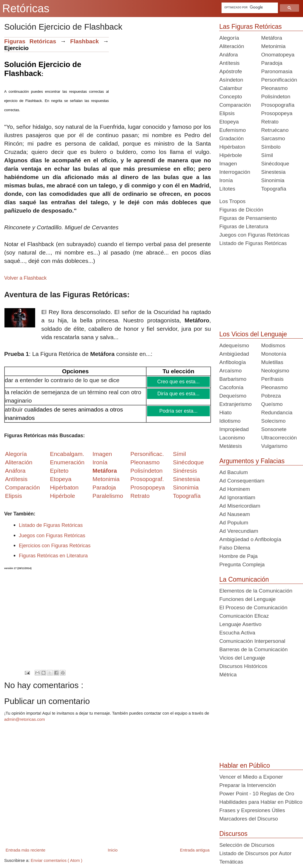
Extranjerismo (235, 404)
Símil (267, 155)
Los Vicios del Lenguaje (253, 334)
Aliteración (232, 46)
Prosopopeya (277, 113)
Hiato (225, 412)
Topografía (274, 189)
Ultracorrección (279, 438)
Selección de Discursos (247, 845)
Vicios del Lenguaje (242, 658)
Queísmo (272, 404)
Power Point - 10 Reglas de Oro (257, 794)
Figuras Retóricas (30, 41)
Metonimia (106, 479)
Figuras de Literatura (244, 226)
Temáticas (231, 862)
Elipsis (14, 496)
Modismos (273, 345)
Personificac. (147, 454)
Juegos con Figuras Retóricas (52, 536)
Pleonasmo (274, 88)
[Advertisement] (160, 76)
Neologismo (275, 371)
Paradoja (104, 487)
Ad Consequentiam (242, 481)
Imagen (228, 164)
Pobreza (271, 396)
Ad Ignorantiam (237, 497)
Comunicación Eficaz (244, 616)
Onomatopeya (278, 55)
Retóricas (26, 8)
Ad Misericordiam (240, 506)
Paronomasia (277, 71)
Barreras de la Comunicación (253, 649)
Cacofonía (231, 387)
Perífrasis (272, 379)
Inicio (113, 850)
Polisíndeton (276, 97)
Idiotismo (230, 421)
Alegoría (229, 38)
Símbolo (271, 147)
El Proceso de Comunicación (253, 607)
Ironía (226, 180)
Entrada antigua (195, 850)
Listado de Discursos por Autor (255, 853)
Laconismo (232, 438)
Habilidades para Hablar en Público (261, 802)
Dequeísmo (233, 396)
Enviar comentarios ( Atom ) (56, 860)
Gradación (232, 138)
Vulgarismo (274, 446)
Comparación (22, 487)
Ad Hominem (235, 489)
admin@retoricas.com (25, 719)
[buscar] (249, 7)
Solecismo (273, 421)
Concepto (231, 97)
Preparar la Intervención (248, 785)
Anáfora (229, 55)
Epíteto (59, 471)
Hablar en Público (245, 765)
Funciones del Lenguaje (247, 599)
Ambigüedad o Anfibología (250, 539)
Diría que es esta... (179, 394)
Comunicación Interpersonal (252, 641)
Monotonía (274, 354)
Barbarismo (233, 379)
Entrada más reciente (26, 850)
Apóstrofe (231, 71)
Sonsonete (274, 429)
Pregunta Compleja (242, 564)
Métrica (228, 675)
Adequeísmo (234, 345)
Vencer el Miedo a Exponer (251, 777)
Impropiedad (234, 429)
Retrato (270, 122)
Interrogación (235, 172)
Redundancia (277, 412)
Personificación (279, 80)
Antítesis (229, 63)
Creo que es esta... (179, 382)
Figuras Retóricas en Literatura (53, 556)
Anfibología (233, 362)
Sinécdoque (275, 164)
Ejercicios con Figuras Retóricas (55, 546)
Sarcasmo (273, 138)
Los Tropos (232, 201)
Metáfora (272, 38)
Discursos (233, 834)
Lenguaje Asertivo (240, 624)
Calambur (231, 88)
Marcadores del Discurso (249, 819)
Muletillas (272, 362)
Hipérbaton (232, 147)
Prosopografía (278, 105)
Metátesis (231, 446)
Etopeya (229, 122)
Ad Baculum (234, 472)
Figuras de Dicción (241, 210)
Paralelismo (108, 496)
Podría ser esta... (179, 411)
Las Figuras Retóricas (251, 27)
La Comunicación (244, 579)
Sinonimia (273, 180)
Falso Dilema (235, 548)
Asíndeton (231, 80)
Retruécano (275, 130)
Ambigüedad (234, 354)
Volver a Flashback (25, 278)
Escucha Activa (237, 633)
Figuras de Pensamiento (248, 218)
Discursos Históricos (243, 666)
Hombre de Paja (238, 556)
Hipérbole (231, 155)
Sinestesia (273, 172)
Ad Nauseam (235, 514)
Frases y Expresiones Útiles (252, 810)
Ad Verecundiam (239, 531)
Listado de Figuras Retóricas (51, 525)
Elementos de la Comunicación (256, 591)
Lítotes (227, 189)
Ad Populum (234, 523)
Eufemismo (233, 130)
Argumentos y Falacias (252, 461)
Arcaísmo (230, 371)
